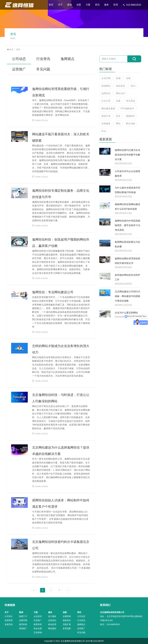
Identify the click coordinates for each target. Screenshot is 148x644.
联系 (116, 5)
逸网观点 (67, 59)
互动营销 (38, 632)
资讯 (97, 5)
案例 (70, 5)
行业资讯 (43, 59)
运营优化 (52, 620)
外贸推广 (38, 620)
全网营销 (67, 616)
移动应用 (52, 624)
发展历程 (9, 624)
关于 (60, 5)
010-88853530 (132, 5)
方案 (88, 5)
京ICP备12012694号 (95, 641)
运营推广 (19, 69)
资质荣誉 (9, 620)
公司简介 (9, 616)
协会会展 (38, 628)
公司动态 (19, 59)
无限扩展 (67, 624)
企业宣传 (38, 616)
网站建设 (52, 628)
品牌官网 (23, 620)
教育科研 (23, 624)
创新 (79, 5)
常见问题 (43, 69)
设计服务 (52, 616)
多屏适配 (67, 628)
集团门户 (23, 616)
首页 (51, 5)
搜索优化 (67, 620)
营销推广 (23, 628)
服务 (107, 5)
